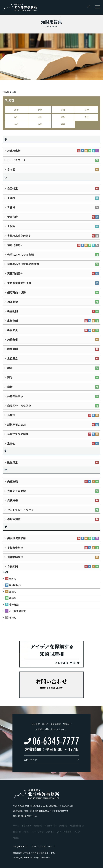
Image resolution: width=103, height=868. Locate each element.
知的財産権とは (77, 826)
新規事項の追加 (16, 425)
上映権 (11, 198)
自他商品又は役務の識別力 (23, 264)
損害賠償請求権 (16, 538)
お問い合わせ (51, 760)
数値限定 (13, 463)
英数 (63, 124)
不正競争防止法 (17, 611)
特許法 (13, 579)
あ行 (16, 110)
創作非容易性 (15, 557)
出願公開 (13, 311)
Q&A (59, 832)
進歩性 (11, 444)
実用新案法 (15, 585)
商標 (10, 387)
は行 (40, 117)
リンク (77, 832)
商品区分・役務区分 (19, 406)
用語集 (6, 92)
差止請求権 (14, 151)
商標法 (13, 598)
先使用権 (13, 500)
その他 (13, 618)
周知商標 (13, 302)
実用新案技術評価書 (19, 283)
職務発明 (13, 349)
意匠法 (13, 592)
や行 (87, 117)
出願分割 (13, 321)
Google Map (20, 846)
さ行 (63, 110)
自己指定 (13, 189)
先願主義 (13, 481)
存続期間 (13, 567)
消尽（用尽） (15, 245)
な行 (16, 117)
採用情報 (68, 832)
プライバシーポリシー (43, 846)
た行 (87, 110)
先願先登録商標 (16, 491)
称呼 (10, 368)
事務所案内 (27, 826)
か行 (40, 110)
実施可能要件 (15, 274)
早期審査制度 (15, 548)
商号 (10, 377)
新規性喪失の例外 (18, 434)
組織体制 (38, 826)
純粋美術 (13, 340)
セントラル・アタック (21, 510)
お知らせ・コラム (21, 832)
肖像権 (11, 207)
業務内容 (63, 826)
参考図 (11, 170)
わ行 (40, 124)
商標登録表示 (15, 396)
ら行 (16, 124)
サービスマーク (16, 160)
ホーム (16, 826)
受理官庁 (13, 217)
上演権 (11, 226)
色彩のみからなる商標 (21, 255)
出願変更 (13, 330)
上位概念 (13, 359)
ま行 (63, 117)
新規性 (11, 415)
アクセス (50, 832)
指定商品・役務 (16, 292)
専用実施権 (14, 519)
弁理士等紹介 (51, 826)
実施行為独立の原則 (19, 236)
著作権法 (14, 605)
